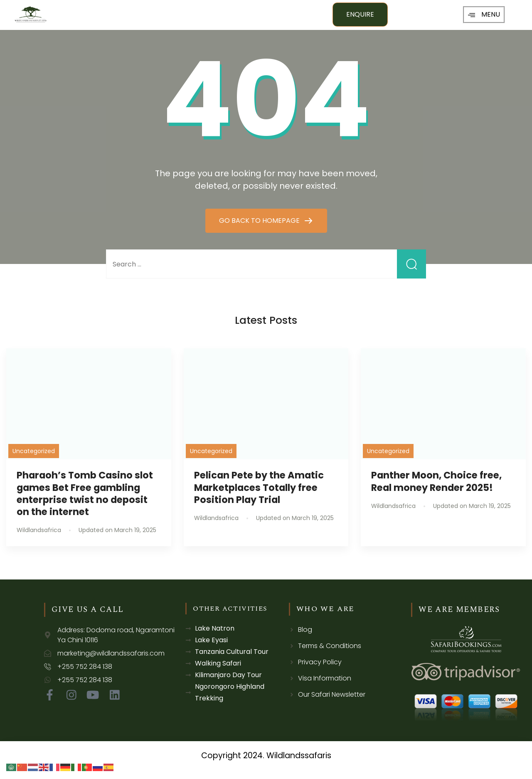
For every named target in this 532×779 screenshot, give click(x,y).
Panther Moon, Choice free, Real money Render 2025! (436, 481)
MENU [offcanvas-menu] (484, 14)
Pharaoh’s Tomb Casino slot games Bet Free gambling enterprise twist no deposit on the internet (85, 493)
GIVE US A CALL (88, 610)
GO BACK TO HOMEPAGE (260, 221)
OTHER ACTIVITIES (230, 609)
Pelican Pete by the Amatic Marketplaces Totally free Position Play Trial (259, 487)
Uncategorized (34, 451)
